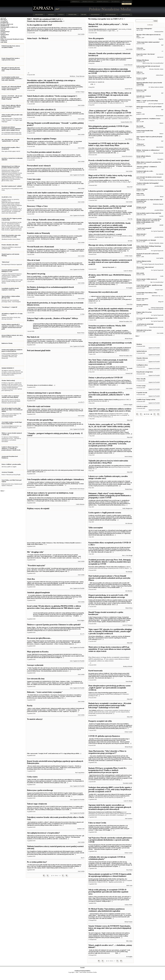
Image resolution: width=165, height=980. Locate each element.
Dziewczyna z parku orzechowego (40, 790)
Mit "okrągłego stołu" (35, 552)
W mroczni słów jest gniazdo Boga (40, 420)
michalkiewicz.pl (5, 26)
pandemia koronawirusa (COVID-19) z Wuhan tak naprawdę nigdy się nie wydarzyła (110, 101)
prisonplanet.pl (4, 23)
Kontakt (83, 968)
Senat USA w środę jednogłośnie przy (110, 350)
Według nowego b (110, 899)
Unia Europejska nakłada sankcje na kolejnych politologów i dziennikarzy (55, 479)
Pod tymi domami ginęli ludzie (39, 350)
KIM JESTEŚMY (39, 15)
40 (151, 414)
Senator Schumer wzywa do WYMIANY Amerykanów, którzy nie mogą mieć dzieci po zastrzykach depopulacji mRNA (110, 928)
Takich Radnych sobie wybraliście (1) (41, 110)
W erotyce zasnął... (141, 386)
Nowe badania (92, 710)
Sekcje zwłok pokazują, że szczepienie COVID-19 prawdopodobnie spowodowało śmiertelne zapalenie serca (108, 892)
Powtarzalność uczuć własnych (39, 166)
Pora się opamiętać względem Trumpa (42, 139)
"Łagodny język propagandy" (144, 228)
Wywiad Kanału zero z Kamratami (40, 247)
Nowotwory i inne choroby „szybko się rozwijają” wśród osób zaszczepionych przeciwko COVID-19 (110, 207)
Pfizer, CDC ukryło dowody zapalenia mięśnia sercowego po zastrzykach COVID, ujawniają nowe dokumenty (110, 310)
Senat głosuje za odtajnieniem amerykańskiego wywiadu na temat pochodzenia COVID (110, 344)
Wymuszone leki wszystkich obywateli (103, 292)
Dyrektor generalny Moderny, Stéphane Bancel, (101, 400)
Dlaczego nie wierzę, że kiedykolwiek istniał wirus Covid (110, 245)
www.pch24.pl (4, 21)
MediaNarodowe (5, 35)
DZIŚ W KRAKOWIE (111, 15)
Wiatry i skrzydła (141, 379)
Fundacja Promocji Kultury (82, 971)
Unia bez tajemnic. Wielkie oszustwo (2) (147, 279)
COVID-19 (61, 15)
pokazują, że (95, 639)
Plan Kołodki (140, 126)
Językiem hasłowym (142, 351)
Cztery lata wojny (34, 179)
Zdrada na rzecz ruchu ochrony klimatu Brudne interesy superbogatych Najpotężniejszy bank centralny (54, 397)
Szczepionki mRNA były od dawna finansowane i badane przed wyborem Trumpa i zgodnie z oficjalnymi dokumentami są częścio (110, 619)
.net (75, 2)
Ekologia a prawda (141, 207)
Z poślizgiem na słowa (142, 365)
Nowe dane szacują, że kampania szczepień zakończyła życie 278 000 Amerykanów (110, 550)
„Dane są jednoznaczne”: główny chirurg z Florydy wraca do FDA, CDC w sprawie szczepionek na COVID (110, 112)
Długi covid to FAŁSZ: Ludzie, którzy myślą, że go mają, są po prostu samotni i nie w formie (110, 176)
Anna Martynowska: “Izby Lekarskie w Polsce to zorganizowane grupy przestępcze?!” (107, 752)
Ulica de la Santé (33, 260)
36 (144, 414)
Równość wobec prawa (142, 299)
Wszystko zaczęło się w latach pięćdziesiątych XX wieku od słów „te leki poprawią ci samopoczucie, (110, 298)
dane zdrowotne (99, 414)
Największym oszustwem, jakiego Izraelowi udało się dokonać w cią (55, 824)
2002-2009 (84, 15)
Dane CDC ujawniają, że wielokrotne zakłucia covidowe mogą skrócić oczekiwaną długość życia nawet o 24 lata (110, 410)
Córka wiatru (32, 777)
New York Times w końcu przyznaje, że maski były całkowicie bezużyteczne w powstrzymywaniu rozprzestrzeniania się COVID (108, 362)
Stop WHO (3, 38)
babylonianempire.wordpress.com (9, 27)
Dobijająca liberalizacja (143, 60)
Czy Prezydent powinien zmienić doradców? (44, 152)
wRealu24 (3, 36)
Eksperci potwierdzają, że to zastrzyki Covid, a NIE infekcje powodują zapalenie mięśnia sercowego (108, 596)
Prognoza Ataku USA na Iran (144, 312)
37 (146, 414)
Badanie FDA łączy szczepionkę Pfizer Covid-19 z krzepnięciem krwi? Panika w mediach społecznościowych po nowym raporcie (107, 770)
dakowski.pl (3, 20)
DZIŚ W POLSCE (126, 15)
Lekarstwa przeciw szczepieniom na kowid (105, 191)
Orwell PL (3, 33)
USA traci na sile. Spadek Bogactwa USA (147, 318)
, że (108, 182)
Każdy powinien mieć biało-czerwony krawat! (148, 66)
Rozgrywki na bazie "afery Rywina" (146, 54)
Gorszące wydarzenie (35, 665)
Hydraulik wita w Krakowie (144, 96)
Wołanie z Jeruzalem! (142, 189)
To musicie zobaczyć (35, 719)
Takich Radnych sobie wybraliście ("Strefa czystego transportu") (52, 96)
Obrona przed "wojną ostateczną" (145, 267)
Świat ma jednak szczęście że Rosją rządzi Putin (149, 213)
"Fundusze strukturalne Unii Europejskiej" (148, 183)
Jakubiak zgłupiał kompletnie (38, 593)
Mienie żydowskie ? (141, 234)
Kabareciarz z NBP (141, 90)
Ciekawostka (140, 48)
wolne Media (4, 42)
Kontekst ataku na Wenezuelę (38, 233)
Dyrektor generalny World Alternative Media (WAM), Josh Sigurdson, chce (108, 879)
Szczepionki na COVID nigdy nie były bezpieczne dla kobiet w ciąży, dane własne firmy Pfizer (109, 144)
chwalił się (116, 400)
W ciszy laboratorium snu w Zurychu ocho (55, 87)
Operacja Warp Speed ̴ (101, 267)
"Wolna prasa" (140, 144)
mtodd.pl (3, 30)
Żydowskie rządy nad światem (39, 406)
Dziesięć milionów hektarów (144, 156)
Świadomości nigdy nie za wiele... (145, 171)
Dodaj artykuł (127, 4)
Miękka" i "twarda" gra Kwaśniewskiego (147, 101)
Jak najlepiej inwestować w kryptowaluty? (43, 833)
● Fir (92, 84)
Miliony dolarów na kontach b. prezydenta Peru (149, 162)
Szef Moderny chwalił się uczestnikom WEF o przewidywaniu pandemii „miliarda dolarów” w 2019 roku (109, 395)
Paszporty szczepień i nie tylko (100, 721)
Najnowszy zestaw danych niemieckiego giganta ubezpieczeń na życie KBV (107, 693)
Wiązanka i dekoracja (142, 358)
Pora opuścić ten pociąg (36, 274)
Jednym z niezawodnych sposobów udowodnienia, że (102, 234)
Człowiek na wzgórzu (142, 406)
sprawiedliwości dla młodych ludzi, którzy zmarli (101, 880)
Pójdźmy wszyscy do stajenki (38, 509)
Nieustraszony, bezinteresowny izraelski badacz (101, 812)
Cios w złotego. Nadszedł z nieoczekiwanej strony (46, 220)
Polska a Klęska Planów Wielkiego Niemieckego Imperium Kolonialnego (149, 247)
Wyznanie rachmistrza (142, 305)
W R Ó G (139, 113)
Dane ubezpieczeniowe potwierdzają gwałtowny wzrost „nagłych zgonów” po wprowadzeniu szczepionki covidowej (109, 688)
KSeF (77, 156)
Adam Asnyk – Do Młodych (38, 38)
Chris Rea (31, 579)
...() (131, 434)
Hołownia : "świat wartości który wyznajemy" (45, 692)
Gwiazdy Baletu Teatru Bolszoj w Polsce (147, 293)
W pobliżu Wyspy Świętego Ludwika (146, 399)
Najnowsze (92, 414)
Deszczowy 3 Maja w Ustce (37, 206)
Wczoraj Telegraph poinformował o (98, 29)
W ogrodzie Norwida (142, 393)
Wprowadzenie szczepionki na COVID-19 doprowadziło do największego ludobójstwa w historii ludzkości (110, 875)
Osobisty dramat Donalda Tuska (145, 131)
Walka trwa (139, 72)
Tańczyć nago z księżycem (37, 804)
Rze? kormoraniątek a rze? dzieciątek (146, 240)
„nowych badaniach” (112, 29)
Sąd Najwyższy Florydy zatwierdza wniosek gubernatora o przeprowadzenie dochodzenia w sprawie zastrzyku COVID (110, 840)
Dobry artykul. (140, 273)
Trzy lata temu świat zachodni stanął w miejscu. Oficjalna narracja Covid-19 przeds (110, 333)
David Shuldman (117, 812)
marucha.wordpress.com (7, 24)
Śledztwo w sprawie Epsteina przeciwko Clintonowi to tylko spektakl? (54, 625)
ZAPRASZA (88, 2)
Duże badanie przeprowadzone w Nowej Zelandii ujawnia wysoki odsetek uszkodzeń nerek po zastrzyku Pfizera (109, 578)
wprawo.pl (3, 18)
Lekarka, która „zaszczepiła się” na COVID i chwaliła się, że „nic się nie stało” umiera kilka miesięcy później (109, 425)
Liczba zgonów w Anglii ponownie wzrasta (105, 513)
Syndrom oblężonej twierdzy (144, 261)
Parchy (30, 706)
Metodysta (139, 344)
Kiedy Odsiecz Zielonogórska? (144, 29)
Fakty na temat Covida (97, 823)
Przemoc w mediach (142, 78)
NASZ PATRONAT (95, 15)
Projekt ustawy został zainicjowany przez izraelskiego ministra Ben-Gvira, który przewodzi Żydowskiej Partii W (54, 768)
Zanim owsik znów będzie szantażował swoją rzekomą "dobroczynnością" (55, 193)
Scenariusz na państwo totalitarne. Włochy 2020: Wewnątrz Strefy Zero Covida (107, 327)
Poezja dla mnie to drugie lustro (145, 372)
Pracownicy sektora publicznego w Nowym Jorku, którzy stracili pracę (106, 567)
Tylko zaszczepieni (95, 528)
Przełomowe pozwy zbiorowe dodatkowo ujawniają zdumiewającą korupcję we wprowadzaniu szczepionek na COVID (110, 71)
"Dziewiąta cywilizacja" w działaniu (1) (147, 167)
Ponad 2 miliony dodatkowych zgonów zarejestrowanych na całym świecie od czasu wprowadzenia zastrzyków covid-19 (110, 262)
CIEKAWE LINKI (72, 15)
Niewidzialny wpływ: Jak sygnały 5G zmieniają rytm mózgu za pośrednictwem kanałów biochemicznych (51, 81)
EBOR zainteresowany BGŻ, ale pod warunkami (149, 107)
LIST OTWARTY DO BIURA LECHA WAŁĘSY (149, 177)
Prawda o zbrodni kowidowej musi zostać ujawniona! (109, 160)
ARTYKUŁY (51, 15)
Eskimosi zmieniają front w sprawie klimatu (44, 393)
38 (148, 414)
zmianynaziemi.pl (5, 32)
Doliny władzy (140, 194)
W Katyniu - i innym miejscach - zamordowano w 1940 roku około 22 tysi (110, 165)
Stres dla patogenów (96, 38)
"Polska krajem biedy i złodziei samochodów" (148, 42)
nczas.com (3, 29)
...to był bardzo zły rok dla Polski (145, 324)
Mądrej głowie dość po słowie (144, 330)
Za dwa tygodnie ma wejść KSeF (40, 25)
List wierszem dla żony (36, 679)
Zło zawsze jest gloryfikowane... (39, 638)
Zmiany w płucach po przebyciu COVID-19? (106, 378)
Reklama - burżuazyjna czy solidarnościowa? (148, 150)
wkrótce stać (107, 467)
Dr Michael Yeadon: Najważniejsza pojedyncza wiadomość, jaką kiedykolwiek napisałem (106, 910)
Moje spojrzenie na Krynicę (38, 652)
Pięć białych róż (33, 337)
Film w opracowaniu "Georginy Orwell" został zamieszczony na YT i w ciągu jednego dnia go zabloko (56, 753)
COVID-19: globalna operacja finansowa (104, 736)
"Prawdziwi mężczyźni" (36, 566)
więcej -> (3, 491)
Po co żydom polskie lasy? (37, 862)
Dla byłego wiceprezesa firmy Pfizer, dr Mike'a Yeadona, (103, 100)
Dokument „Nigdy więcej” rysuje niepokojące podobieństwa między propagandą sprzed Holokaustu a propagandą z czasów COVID (110, 496)
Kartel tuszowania (95, 671)
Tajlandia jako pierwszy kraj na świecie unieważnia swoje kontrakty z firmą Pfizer (108, 462)
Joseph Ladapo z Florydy (98, 117)
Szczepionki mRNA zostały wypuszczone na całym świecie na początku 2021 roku (109, 150)
